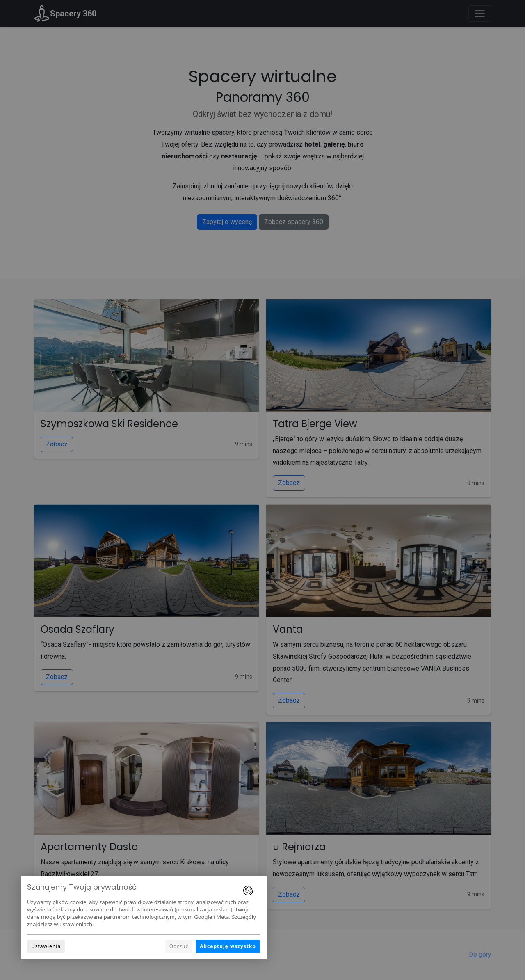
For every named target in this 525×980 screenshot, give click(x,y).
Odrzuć (179, 946)
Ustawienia (46, 946)
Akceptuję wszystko (228, 946)
